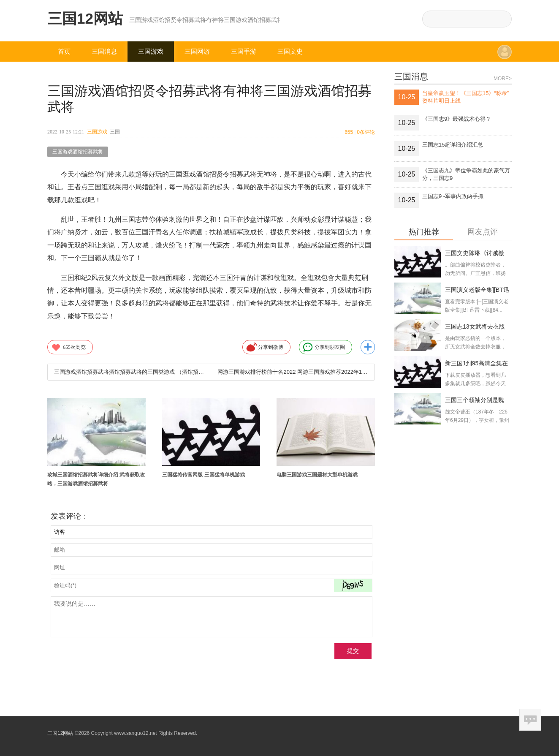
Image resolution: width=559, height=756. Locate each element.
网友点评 (483, 232)
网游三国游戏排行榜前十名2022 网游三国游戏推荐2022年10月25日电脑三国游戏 (293, 372)
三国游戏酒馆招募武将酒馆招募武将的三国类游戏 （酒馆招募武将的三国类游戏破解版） (129, 372)
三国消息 (104, 51)
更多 (368, 347)
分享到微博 (265, 347)
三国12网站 (85, 18)
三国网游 (197, 51)
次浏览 (68, 347)
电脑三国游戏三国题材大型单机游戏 (317, 475)
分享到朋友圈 (324, 347)
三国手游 (244, 51)
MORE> (503, 79)
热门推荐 (424, 232)
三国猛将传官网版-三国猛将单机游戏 (204, 475)
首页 (64, 51)
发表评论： (70, 516)
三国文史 (290, 51)
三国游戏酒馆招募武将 (78, 152)
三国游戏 (151, 51)
